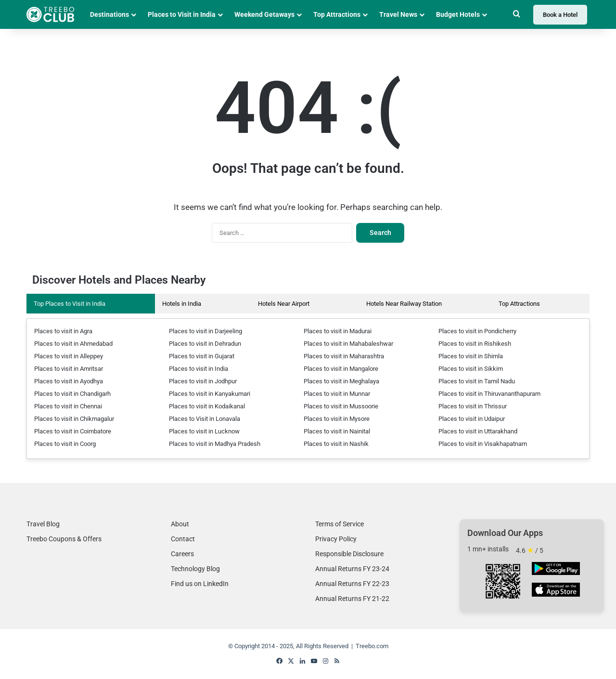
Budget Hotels (458, 14)
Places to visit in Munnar (337, 394)
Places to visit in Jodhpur (203, 381)
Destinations (109, 14)
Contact (183, 539)
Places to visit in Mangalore (341, 369)
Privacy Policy (336, 539)
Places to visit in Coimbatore (73, 431)
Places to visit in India (199, 369)
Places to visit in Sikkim (471, 369)
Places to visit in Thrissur (473, 406)
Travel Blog (43, 524)
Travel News (398, 14)
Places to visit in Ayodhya (69, 381)
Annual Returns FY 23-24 (352, 569)
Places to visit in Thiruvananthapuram (489, 394)
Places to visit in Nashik (336, 444)
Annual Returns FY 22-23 (352, 584)
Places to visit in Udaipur (472, 419)
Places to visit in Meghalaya (341, 381)
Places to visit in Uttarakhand (478, 431)
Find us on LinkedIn (200, 584)
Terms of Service (340, 524)
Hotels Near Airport (284, 304)
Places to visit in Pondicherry (477, 331)
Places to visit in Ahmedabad (73, 344)
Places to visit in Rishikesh (475, 344)
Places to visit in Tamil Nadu (477, 381)
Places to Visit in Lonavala (205, 419)
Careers (182, 554)
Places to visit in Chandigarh (72, 394)
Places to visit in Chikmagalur (74, 419)
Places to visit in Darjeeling (205, 331)
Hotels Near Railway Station (404, 304)
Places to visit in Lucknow (204, 431)
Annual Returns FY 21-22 (352, 599)
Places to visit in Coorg (65, 444)
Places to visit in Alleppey (69, 356)
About (180, 524)
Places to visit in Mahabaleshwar (348, 344)
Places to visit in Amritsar (69, 369)
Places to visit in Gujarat (202, 356)
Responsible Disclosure (349, 554)
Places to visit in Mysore (337, 419)
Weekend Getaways (264, 14)
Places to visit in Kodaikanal (207, 406)
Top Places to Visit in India (70, 304)
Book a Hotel (560, 15)
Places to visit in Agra (63, 331)
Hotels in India (182, 304)
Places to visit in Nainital (337, 431)
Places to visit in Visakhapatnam (483, 444)
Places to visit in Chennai (68, 406)
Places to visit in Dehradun (205, 344)
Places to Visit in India (182, 14)
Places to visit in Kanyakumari (210, 394)
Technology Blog (195, 569)
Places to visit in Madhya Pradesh (215, 444)
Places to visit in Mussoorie (341, 406)
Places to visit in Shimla (471, 356)
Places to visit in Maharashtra (344, 356)
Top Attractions (337, 14)
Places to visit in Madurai (338, 331)
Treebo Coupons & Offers (64, 539)
